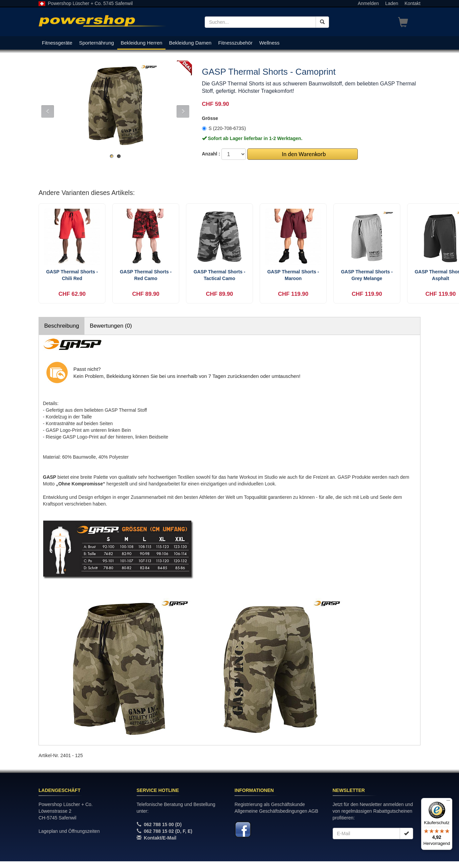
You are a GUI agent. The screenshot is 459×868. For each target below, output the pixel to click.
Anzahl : (211, 154)
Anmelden (368, 3)
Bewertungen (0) (111, 326)
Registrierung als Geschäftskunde (270, 804)
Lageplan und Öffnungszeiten (69, 831)
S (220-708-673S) (224, 128)
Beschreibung (62, 326)
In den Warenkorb (302, 154)
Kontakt (413, 3)
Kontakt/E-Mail (160, 838)
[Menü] (448, 802)
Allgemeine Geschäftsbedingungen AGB (276, 811)
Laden (392, 3)
